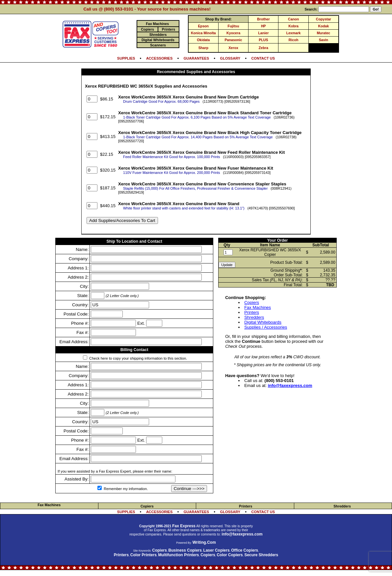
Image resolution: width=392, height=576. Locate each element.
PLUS (263, 40)
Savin (324, 40)
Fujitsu (234, 26)
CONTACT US (263, 58)
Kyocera (233, 33)
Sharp (203, 48)
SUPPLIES (126, 58)
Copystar (324, 19)
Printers (252, 312)
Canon (293, 19)
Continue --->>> (189, 489)
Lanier (263, 33)
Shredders (254, 317)
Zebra (263, 48)
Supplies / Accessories (266, 327)
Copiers (252, 302)
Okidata (203, 40)
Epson (204, 26)
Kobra (293, 26)
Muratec (323, 33)
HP (263, 26)
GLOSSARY (230, 58)
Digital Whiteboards (263, 322)
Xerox (233, 48)
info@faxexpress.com (290, 385)
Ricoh (294, 40)
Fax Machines (258, 307)
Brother (263, 19)
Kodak (324, 26)
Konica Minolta (203, 33)
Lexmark (294, 33)
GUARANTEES (196, 58)
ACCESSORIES (159, 58)
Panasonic (233, 40)
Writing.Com (204, 542)
